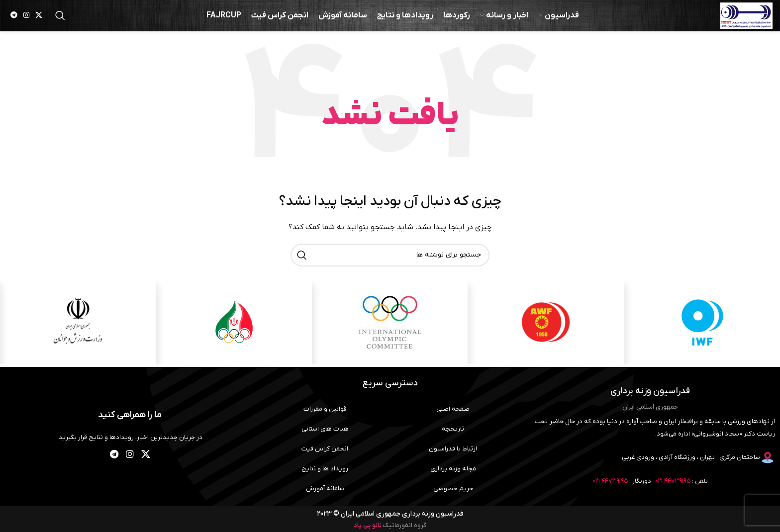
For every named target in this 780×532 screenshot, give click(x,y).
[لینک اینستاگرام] (26, 20)
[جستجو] (60, 20)
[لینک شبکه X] (39, 20)
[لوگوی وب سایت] (738, 20)
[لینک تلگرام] (14, 20)
